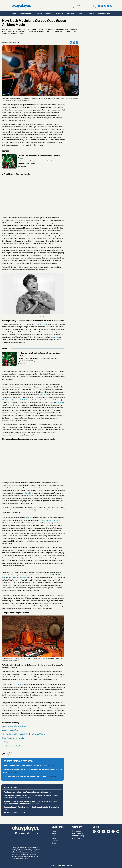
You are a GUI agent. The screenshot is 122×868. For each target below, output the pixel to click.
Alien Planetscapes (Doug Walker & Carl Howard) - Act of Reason (24, 734)
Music (54, 833)
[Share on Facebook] (71, 42)
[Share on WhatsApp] (77, 42)
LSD (6, 236)
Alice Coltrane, (17, 685)
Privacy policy (78, 833)
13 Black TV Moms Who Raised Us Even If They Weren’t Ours (30, 766)
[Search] (94, 6)
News (40, 14)
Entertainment (25, 14)
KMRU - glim (6, 742)
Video (80, 14)
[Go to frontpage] (21, 6)
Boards (92, 14)
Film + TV (55, 836)
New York (71, 14)
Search (73, 4)
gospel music (49, 335)
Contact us (77, 831)
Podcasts (56, 841)
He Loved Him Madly (20, 578)
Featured (49, 14)
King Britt (10, 585)
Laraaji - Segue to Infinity (10, 730)
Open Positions (78, 838)
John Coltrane (44, 395)
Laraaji (27, 518)
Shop (14, 14)
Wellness (60, 14)
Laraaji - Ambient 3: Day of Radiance (14, 726)
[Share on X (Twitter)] (74, 42)
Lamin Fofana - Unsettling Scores (13, 746)
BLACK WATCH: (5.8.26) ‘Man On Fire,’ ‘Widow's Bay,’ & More (29, 777)
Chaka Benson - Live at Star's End (13, 738)
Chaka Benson (29, 493)
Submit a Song (78, 836)
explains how (55, 337)
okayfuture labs (104, 14)
